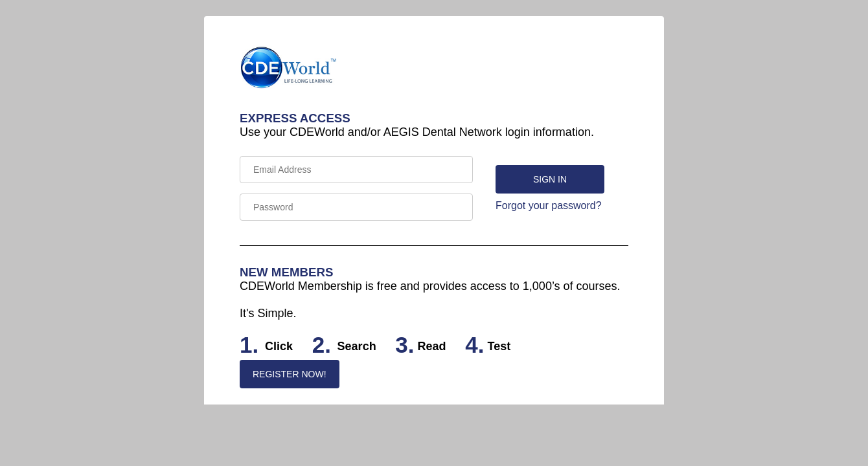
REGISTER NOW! (290, 374)
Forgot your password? (549, 205)
